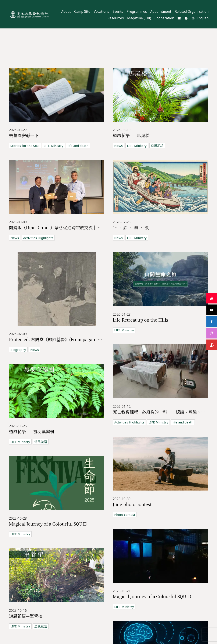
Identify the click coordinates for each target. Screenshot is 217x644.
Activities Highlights (38, 238)
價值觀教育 (78, 591)
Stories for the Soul (25, 146)
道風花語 (157, 146)
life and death (78, 146)
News (118, 146)
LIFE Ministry (54, 146)
